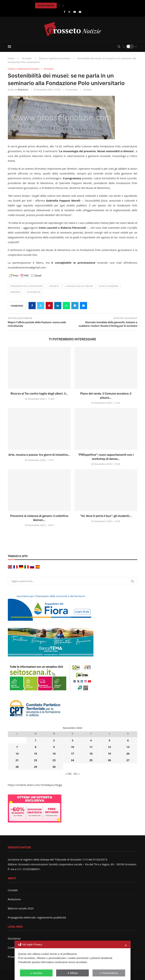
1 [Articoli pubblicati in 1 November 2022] (36, 740)
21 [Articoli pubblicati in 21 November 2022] (17, 760)
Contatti (13, 890)
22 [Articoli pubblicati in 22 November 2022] (36, 760)
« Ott (68, 774)
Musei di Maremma (109, 286)
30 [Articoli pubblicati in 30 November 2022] (54, 767)
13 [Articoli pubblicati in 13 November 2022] (128, 747)
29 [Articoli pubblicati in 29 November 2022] (36, 767)
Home (11, 58)
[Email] (80, 12)
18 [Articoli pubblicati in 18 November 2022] (91, 753)
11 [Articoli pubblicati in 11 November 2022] (91, 747)
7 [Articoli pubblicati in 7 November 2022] (17, 747)
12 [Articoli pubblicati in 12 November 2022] (109, 747)
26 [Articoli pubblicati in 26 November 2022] (109, 760)
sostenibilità (33, 292)
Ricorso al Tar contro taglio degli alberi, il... (39, 394)
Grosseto (27, 58)
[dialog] (72, 960)
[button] (60, 6)
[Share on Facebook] (32, 306)
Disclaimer (14, 938)
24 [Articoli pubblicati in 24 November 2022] (72, 760)
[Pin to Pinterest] (49, 306)
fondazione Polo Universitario (27, 286)
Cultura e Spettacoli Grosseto (54, 58)
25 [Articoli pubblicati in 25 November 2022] (91, 760)
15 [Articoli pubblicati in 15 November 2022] (36, 753)
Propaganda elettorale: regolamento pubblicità (37, 917)
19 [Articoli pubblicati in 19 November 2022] (109, 753)
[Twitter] (69, 12)
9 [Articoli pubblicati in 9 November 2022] (54, 747)
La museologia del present (79, 286)
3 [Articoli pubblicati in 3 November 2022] (72, 740)
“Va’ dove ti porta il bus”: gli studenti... (106, 516)
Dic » (77, 774)
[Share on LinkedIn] (58, 306)
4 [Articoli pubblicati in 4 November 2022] (91, 740)
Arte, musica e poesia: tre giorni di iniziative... (39, 455)
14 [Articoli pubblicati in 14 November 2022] (17, 753)
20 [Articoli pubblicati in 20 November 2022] (128, 753)
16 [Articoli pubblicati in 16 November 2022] (54, 753)
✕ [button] (126, 945)
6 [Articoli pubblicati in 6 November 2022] (128, 740)
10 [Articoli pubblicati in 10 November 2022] (72, 747)
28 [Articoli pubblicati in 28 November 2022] (17, 767)
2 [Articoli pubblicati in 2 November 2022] (54, 740)
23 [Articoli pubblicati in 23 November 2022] (54, 760)
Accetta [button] (36, 973)
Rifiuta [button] (73, 973)
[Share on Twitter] (41, 306)
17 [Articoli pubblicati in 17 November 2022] (72, 753)
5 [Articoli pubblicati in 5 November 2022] (109, 740)
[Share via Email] (83, 306)
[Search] (119, 47)
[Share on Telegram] (75, 306)
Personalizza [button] (109, 973)
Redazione (23, 90)
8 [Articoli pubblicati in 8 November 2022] (36, 747)
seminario (15, 292)
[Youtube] (75, 12)
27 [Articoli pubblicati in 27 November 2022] (128, 760)
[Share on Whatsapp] (66, 306)
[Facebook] (64, 12)
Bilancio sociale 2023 (21, 908)
